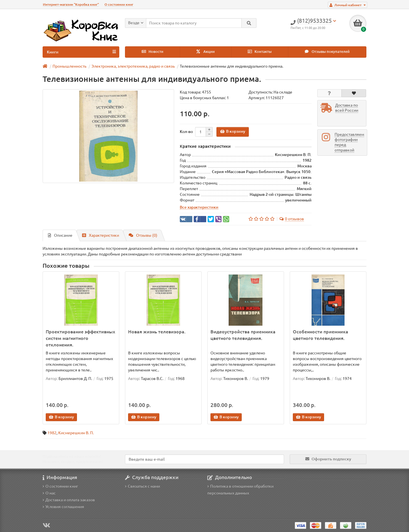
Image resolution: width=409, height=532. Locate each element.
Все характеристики (199, 207)
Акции (206, 52)
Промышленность (69, 66)
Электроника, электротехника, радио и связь (133, 66)
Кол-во (186, 132)
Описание (60, 235)
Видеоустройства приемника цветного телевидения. (243, 335)
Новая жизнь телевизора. (157, 332)
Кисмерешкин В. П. (76, 433)
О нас (49, 493)
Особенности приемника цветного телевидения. (321, 335)
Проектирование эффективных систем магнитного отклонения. (80, 338)
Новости (153, 52)
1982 (52, 433)
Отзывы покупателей (327, 52)
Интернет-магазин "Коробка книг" (71, 4)
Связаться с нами (142, 486)
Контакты (260, 52)
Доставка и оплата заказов (69, 500)
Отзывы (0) (143, 235)
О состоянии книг (119, 4)
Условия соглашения (63, 507)
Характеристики (101, 235)
